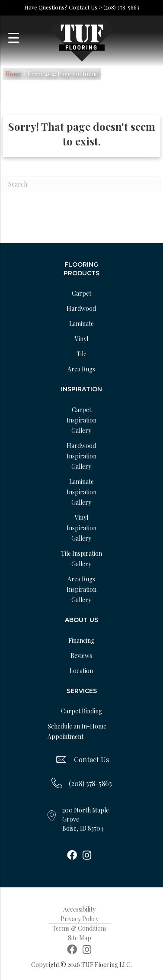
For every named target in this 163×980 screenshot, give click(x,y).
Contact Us (91, 759)
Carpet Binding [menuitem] (81, 711)
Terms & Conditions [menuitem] (80, 928)
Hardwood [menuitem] (81, 308)
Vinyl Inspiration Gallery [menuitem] (81, 528)
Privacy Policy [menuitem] (80, 919)
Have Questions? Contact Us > (63, 7)
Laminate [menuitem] (81, 324)
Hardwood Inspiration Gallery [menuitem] (81, 456)
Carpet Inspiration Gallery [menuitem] (81, 420)
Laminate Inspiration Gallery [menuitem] (81, 492)
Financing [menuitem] (81, 640)
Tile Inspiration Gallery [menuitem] (81, 559)
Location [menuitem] (81, 671)
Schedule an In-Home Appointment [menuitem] (77, 731)
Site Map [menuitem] (80, 938)
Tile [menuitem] (81, 354)
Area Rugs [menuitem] (81, 369)
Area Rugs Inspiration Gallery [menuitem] (81, 589)
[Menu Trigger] (14, 38)
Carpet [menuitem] (81, 293)
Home (13, 74)
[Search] (81, 184)
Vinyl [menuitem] (81, 339)
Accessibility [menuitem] (79, 909)
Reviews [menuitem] (81, 656)
